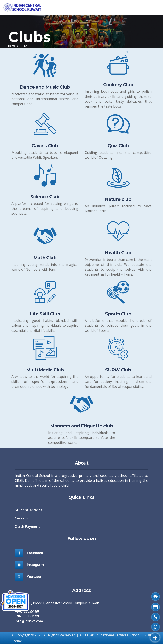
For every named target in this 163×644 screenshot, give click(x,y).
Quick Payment (27, 526)
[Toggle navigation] (155, 8)
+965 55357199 (27, 616)
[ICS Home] (24, 8)
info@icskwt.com (29, 621)
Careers (21, 518)
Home (12, 46)
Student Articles (29, 510)
